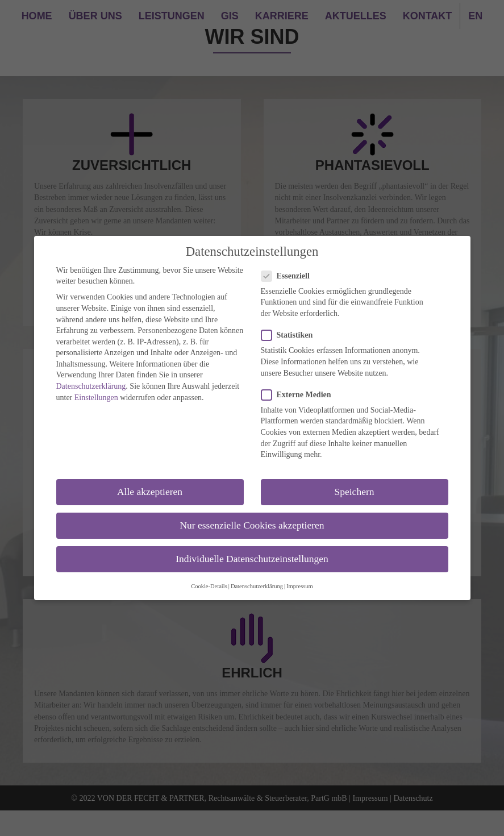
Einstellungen (96, 398)
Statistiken (291, 335)
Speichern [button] (355, 492)
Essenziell (289, 276)
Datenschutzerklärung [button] (257, 586)
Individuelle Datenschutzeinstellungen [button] (252, 559)
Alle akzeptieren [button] (150, 492)
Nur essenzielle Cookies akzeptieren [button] (252, 525)
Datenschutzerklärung (91, 386)
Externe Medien (300, 395)
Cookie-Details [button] (209, 586)
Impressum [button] (300, 586)
